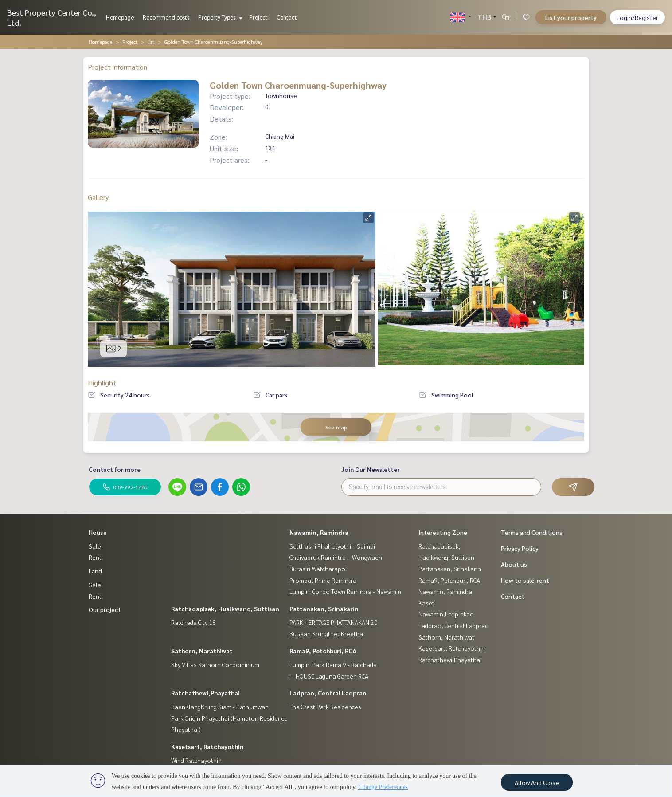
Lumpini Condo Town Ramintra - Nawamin (345, 591)
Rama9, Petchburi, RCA (323, 651)
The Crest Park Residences (325, 707)
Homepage (120, 17)
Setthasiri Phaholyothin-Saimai (332, 546)
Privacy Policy (520, 548)
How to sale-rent (525, 580)
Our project (105, 609)
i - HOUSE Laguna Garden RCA (329, 676)
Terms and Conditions (532, 532)
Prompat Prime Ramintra (323, 580)
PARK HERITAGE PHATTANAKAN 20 (334, 622)
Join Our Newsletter (371, 469)
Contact (287, 17)
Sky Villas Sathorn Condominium (215, 664)
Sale (95, 546)
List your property (571, 17)
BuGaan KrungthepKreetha (326, 633)
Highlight (102, 383)
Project (258, 17)
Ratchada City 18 (193, 622)
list (151, 42)
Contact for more (115, 469)
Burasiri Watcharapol (318, 569)
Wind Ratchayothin (196, 760)
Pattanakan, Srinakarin (324, 609)
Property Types (219, 17)
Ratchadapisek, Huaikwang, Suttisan (225, 609)
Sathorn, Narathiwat (202, 651)
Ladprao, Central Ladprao (328, 693)
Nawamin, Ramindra (319, 532)
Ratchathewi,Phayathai (205, 693)
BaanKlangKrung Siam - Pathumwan (220, 707)
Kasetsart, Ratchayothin (207, 746)
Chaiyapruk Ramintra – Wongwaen (336, 557)
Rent (95, 557)
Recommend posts (166, 17)
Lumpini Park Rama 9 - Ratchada (333, 664)
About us (514, 564)
